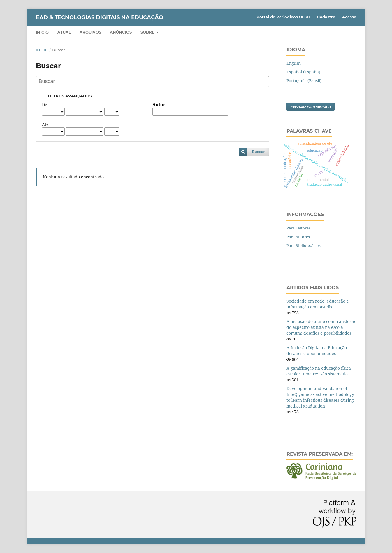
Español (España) (303, 72)
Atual (64, 32)
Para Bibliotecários (304, 245)
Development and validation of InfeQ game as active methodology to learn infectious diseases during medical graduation (320, 397)
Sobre (148, 32)
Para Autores (298, 237)
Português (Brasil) (304, 81)
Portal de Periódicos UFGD (283, 17)
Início (42, 32)
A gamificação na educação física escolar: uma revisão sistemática (319, 371)
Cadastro (326, 17)
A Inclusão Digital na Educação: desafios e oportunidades (317, 351)
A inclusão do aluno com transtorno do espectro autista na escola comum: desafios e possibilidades (321, 327)
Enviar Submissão (311, 107)
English (294, 63)
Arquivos (90, 32)
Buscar (258, 152)
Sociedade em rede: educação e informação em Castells (318, 304)
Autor (159, 105)
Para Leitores (298, 228)
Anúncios (121, 32)
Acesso (349, 17)
